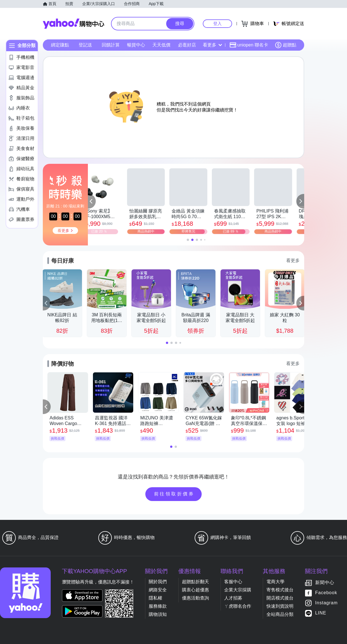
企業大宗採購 (238, 590)
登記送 (85, 45)
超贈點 (286, 45)
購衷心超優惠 (195, 590)
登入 (217, 24)
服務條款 (158, 606)
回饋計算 (111, 45)
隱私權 (155, 598)
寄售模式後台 (280, 590)
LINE (321, 613)
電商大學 (275, 582)
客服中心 (233, 582)
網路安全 (158, 590)
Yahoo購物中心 (74, 24)
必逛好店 (187, 45)
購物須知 (158, 614)
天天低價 (161, 45)
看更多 (212, 45)
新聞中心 (325, 583)
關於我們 (158, 582)
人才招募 (233, 598)
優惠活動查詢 (195, 598)
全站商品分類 (280, 614)
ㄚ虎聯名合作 (238, 606)
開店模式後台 (280, 598)
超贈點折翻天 (195, 582)
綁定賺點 (60, 45)
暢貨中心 (136, 45)
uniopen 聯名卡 (249, 45)
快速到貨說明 (280, 606)
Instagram (326, 603)
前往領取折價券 (174, 494)
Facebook (326, 593)
